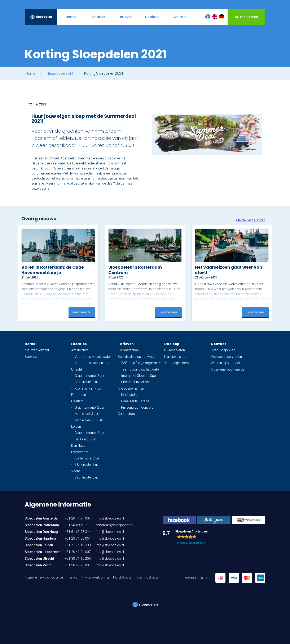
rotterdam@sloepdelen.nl (115, 525)
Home (30, 73)
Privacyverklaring (95, 577)
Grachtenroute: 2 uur (89, 376)
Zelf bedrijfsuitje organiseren (142, 363)
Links (74, 577)
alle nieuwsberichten (251, 220)
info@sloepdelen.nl (110, 518)
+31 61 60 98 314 (78, 532)
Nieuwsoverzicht (60, 73)
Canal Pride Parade (135, 401)
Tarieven (126, 344)
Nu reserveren (175, 350)
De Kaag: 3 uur (85, 439)
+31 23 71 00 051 (78, 538)
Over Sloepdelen (223, 350)
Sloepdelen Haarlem (40, 538)
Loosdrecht (80, 452)
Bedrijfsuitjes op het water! (137, 357)
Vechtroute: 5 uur (87, 477)
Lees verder (82, 312)
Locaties (79, 344)
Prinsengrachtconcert (137, 407)
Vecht (76, 471)
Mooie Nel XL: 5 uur (89, 420)
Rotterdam (79, 395)
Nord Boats (122, 577)
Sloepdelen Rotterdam (42, 525)
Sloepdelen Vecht (38, 565)
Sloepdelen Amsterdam (43, 518)
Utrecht (77, 369)
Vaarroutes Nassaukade (92, 363)
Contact (218, 344)
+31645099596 (76, 525)
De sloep (172, 344)
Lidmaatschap (128, 350)
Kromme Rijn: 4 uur (88, 388)
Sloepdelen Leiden (39, 545)
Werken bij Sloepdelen (227, 363)
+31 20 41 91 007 (78, 518)
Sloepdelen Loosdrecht (43, 552)
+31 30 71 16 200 (78, 559)
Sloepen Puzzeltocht (136, 382)
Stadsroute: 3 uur (87, 382)
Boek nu (31, 357)
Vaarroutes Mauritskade (92, 357)
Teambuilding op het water (140, 369)
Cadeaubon (126, 414)
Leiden (76, 427)
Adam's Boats (147, 577)
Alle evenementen (131, 388)
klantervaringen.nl (197, 543)
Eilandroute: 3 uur (87, 465)
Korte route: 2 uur (87, 458)
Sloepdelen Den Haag (41, 532)
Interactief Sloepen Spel (139, 376)
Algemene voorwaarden (229, 369)
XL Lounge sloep (177, 363)
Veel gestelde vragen (226, 357)
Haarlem (77, 401)
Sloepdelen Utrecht (39, 559)
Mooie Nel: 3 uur (86, 414)
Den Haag (78, 446)
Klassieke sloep (176, 357)
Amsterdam (80, 350)
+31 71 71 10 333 (78, 545)
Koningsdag (130, 395)
